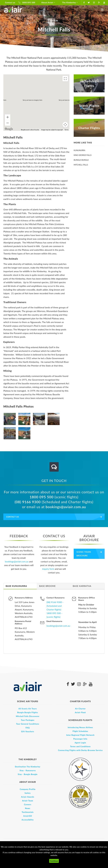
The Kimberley (70, 3)
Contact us (10, 3)
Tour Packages (28, 720)
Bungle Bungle (81, 160)
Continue (54, 861)
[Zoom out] (8, 123)
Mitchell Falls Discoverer (28, 716)
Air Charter (80, 709)
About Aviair (49, 3)
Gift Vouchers (28, 731)
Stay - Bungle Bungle (28, 774)
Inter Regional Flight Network (80, 735)
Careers (28, 804)
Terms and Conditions (80, 746)
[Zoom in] (8, 117)
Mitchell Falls (81, 165)
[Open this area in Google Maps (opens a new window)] (9, 129)
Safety (28, 793)
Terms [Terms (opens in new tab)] (67, 130)
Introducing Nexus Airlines (80, 727)
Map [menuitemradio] (10, 79)
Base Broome (47, 586)
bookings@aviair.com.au (66, 507)
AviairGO (28, 816)
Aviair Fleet (80, 712)
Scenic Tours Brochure (84, 554)
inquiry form (49, 569)
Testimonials (28, 812)
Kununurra (79, 150)
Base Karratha (82, 586)
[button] (36, 100)
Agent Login (80, 743)
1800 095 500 (27, 3)
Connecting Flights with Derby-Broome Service (80, 750)
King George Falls (83, 155)
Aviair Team (28, 801)
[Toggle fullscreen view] (65, 79)
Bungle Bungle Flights (28, 712)
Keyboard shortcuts (30, 130)
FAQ (28, 728)
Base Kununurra (16, 586)
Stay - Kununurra (28, 770)
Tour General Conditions (28, 724)
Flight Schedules (80, 731)
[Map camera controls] (65, 125)
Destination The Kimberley (28, 767)
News (28, 808)
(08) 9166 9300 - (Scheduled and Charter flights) (55, 606)
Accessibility (28, 820)
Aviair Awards (28, 797)
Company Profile (28, 789)
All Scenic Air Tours (28, 709)
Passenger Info (80, 739)
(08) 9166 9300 (28, 502)
